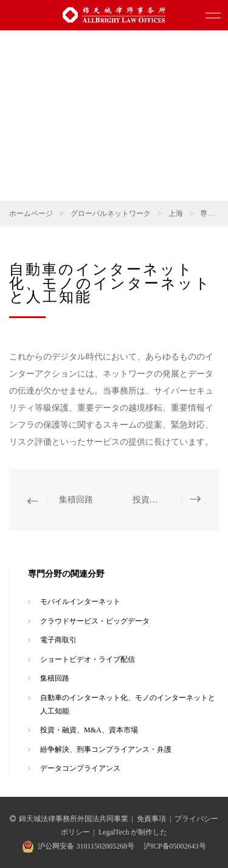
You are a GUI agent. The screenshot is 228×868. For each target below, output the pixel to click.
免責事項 (151, 819)
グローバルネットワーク (111, 214)
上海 (176, 214)
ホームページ (31, 214)
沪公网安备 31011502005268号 (86, 846)
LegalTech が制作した (133, 832)
